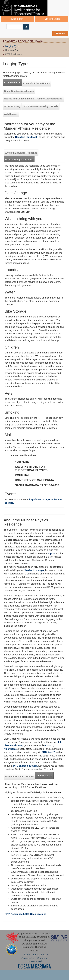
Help (41, 961)
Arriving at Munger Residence (21, 153)
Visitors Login (52, 19)
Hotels (55, 106)
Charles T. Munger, (34, 570)
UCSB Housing (12, 106)
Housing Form (13, 50)
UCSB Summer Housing (36, 106)
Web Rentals (11, 114)
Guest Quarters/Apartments (19, 91)
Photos (30, 777)
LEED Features (44, 776)
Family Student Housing (49, 99)
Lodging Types (13, 46)
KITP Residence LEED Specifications (25, 914)
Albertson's (10, 749)
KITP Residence (14, 54)
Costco (49, 745)
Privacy (26, 955)
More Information (14, 777)
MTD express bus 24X (25, 766)
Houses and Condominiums (19, 99)
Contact (31, 961)
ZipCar (52, 553)
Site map (42, 958)
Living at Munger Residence (19, 160)
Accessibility (28, 958)
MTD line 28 (48, 752)
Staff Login (17, 19)
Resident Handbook (26, 137)
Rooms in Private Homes (36, 83)
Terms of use (40, 955)
